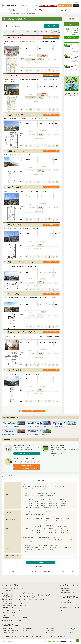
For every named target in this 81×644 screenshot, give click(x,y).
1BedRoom (28, 531)
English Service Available (48, 5)
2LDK (27, 529)
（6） (34, 537)
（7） (40, 487)
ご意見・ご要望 (50, 629)
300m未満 (28, 512)
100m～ (48, 521)
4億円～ (48, 507)
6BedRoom (40, 533)
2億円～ (27, 507)
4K (43, 529)
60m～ (59, 519)
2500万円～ (28, 503)
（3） (32, 487)
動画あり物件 (29, 549)
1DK (42, 527)
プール (27, 539)
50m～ (49, 519)
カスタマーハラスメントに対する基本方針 (55, 637)
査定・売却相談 (65, 588)
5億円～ (58, 507)
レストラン (59, 537)
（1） (67, 499)
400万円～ (64, 499)
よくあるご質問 (34, 5)
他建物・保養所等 (47, 495)
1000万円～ (40, 501)
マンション (51, 493)
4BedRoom (64, 531)
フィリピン (27, 603)
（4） (49, 487)
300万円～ (52, 499)
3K (35, 529)
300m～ (39, 512)
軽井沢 (33, 595)
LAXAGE (21, 610)
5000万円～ (40, 505)
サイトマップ (49, 633)
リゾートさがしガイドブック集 (69, 604)
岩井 (27, 489)
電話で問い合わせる (27, 466)
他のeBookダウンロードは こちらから (72, 94)
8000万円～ (52, 505)
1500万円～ (52, 501)
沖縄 (20, 601)
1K (34, 527)
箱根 (33, 593)
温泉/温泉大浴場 (30, 537)
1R (26, 527)
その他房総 (45, 489)
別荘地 (27, 493)
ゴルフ (37, 539)
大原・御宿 (28, 487)
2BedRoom (40, 531)
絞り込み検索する (53, 26)
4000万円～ (65, 503)
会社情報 (7, 637)
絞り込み (22, 34)
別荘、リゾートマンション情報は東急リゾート (12, 13)
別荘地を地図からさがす (50, 572)
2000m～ (40, 514)
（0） (57, 487)
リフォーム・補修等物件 (52, 547)
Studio (59, 529)
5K (50, 529)
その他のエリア (23, 605)
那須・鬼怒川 (22, 593)
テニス (56, 539)
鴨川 (47, 487)
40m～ (39, 519)
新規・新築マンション (8, 608)
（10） (55, 493)
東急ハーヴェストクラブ (9, 613)
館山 (35, 489)
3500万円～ (52, 503)
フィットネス (67, 539)
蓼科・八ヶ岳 (26, 595)
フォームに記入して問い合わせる (27, 469)
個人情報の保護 (24, 637)
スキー (46, 539)
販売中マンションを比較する (69, 572)
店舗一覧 (27, 631)
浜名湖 (33, 597)
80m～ (27, 521)
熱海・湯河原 (26, 597)
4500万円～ (28, 505)
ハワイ (20, 603)
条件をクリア (41, 566)
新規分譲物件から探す (25, 454)
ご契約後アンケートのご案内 (10, 631)
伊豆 (20, 597)
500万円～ (28, 501)
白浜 (64, 487)
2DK (67, 527)
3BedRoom (52, 531)
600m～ (50, 512)
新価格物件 (67, 547)
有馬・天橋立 (22, 599)
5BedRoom (28, 533)
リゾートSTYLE (65, 600)
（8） (30, 539)
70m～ (69, 519)
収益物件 (51, 549)
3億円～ (38, 507)
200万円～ (41, 499)
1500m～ (28, 514)
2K (59, 527)
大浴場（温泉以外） (45, 537)
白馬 (20, 595)
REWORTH (14, 610)
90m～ (37, 521)
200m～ (58, 521)
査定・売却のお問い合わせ (68, 592)
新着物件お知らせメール (31, 629)
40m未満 (28, 519)
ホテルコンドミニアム (31, 495)
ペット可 (28, 541)
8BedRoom (64, 533)
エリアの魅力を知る (66, 602)
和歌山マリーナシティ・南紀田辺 (36, 599)
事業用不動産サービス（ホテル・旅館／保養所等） (16, 618)
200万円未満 (29, 499)
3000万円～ (40, 503)
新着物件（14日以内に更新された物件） (48, 545)
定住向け (41, 549)
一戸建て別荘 (38, 493)
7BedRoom (52, 533)
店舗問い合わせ (25, 5)
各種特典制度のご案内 (9, 633)
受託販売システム (8, 629)
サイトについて (73, 637)
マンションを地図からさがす (12, 572)
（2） (56, 501)
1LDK (51, 527)
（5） (29, 529)
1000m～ (61, 512)
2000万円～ (64, 501)
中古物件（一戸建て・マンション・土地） (13, 588)
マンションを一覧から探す (31, 572)
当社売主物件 (29, 545)
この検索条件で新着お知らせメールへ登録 (33, 411)
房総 (24, 13)
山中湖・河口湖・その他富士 (44, 595)
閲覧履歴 (76, 5)
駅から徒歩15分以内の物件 (32, 547)
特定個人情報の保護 (36, 637)
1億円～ (64, 505)
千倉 (55, 487)
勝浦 (38, 487)
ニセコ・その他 (23, 591)
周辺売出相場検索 (66, 590)
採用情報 (15, 637)
